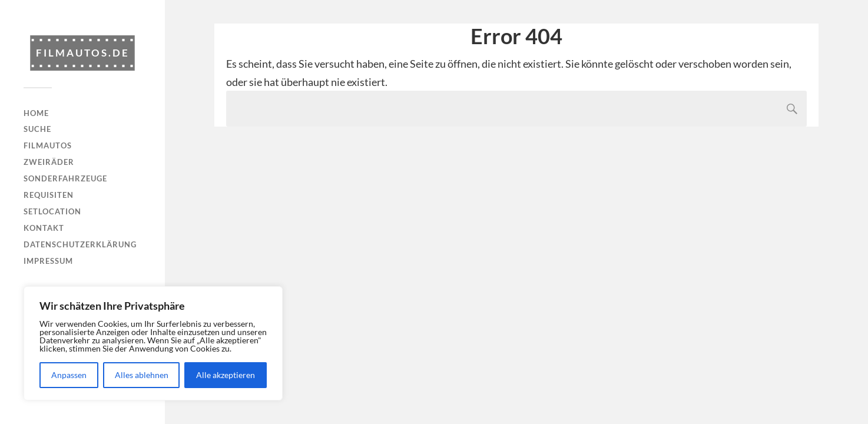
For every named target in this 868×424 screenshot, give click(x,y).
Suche (37, 129)
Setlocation (52, 211)
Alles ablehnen (142, 375)
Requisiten (49, 195)
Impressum (48, 261)
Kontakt (44, 228)
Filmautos (48, 145)
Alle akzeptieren (226, 375)
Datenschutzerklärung (80, 244)
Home (36, 113)
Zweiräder (49, 162)
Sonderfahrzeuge (65, 178)
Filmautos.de (83, 53)
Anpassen (69, 375)
